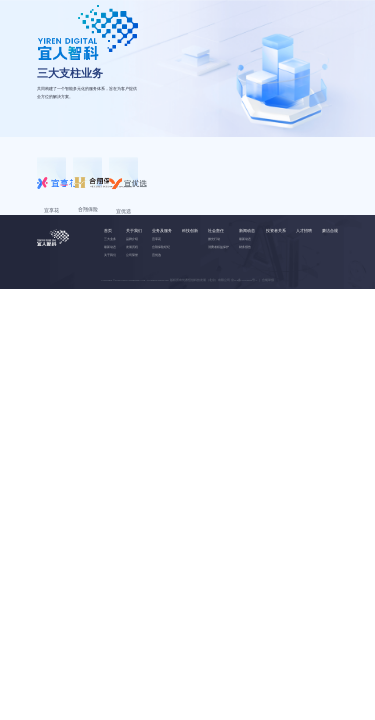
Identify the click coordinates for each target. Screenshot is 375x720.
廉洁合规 (330, 296)
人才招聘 (304, 296)
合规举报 (268, 345)
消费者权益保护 (218, 313)
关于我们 (110, 321)
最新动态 (110, 313)
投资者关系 (276, 296)
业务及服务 (162, 296)
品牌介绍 (132, 305)
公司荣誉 (132, 321)
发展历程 (132, 313)
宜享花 (156, 305)
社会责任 (216, 296)
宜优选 (156, 321)
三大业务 (110, 305)
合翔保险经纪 (161, 313)
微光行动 (214, 305)
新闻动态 (247, 296)
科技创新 (190, 296)
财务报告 (245, 313)
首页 (108, 296)
